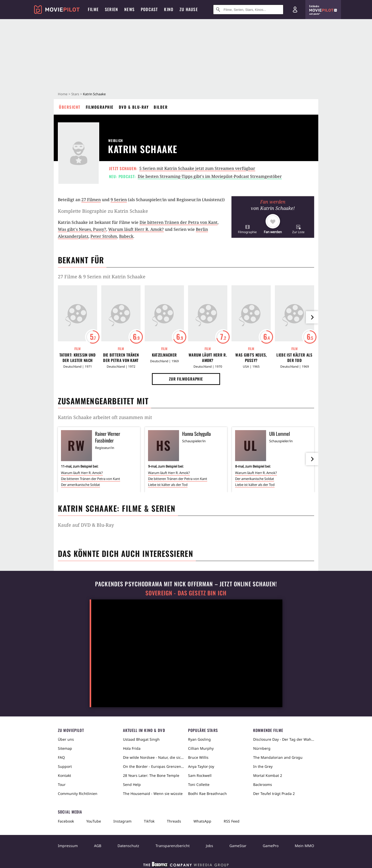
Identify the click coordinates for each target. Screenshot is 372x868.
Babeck (126, 236)
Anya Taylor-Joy (201, 766)
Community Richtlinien (78, 794)
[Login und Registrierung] (295, 10)
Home (63, 94)
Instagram (122, 821)
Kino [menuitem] (169, 9)
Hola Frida (132, 748)
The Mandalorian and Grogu (278, 757)
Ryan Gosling (199, 739)
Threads (174, 821)
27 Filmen (91, 200)
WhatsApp (202, 821)
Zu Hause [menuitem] (189, 9)
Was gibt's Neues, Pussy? (82, 229)
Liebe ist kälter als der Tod (294, 358)
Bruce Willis (198, 757)
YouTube (94, 821)
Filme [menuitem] (93, 9)
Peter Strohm (104, 236)
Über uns (66, 739)
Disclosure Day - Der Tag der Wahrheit (284, 739)
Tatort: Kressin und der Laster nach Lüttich (78, 358)
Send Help (132, 784)
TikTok (149, 821)
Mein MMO (304, 846)
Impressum (68, 846)
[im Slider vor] (312, 317)
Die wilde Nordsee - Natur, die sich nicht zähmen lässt (153, 757)
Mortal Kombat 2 (268, 775)
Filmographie (100, 107)
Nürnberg (262, 748)
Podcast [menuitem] (149, 9)
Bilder (161, 107)
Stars (75, 94)
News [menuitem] (129, 9)
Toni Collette (199, 784)
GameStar (238, 846)
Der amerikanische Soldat (80, 485)
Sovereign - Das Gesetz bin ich (186, 593)
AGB (98, 846)
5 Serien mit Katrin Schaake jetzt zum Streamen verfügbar (197, 168)
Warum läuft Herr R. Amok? (136, 229)
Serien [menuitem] (111, 9)
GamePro (271, 846)
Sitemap (65, 748)
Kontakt (64, 775)
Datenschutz (128, 846)
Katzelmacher (164, 355)
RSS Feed (232, 821)
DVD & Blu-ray (134, 107)
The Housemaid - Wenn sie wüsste (153, 794)
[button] (247, 229)
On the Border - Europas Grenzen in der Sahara (153, 766)
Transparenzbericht (173, 846)
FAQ (61, 757)
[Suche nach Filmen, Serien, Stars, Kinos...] (248, 10)
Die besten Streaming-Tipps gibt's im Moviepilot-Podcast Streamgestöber (210, 176)
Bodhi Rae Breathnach (207, 794)
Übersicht (70, 107)
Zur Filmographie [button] (186, 379)
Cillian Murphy (201, 748)
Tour (62, 784)
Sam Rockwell (200, 775)
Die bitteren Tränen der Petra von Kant (179, 222)
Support (65, 766)
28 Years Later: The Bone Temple (151, 775)
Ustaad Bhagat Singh (141, 739)
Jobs (210, 846)
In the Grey (263, 766)
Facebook (66, 821)
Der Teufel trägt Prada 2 (274, 794)
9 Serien (119, 200)
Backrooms (263, 784)
